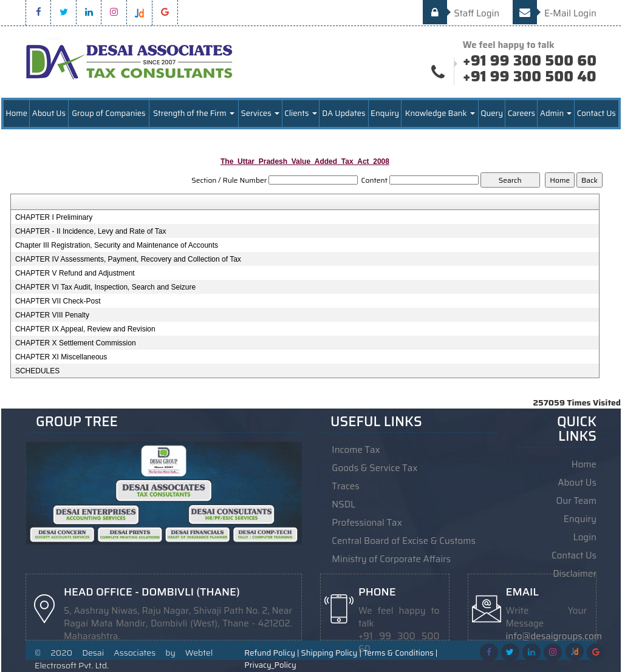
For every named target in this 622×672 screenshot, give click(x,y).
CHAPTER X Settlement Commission (76, 343)
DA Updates (343, 113)
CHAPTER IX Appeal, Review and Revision (85, 329)
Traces (345, 486)
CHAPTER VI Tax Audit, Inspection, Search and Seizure (105, 287)
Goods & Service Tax (374, 468)
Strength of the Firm (194, 113)
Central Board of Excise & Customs (404, 541)
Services (260, 113)
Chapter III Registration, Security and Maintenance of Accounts (117, 245)
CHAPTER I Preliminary (54, 217)
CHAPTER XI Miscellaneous (61, 357)
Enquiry (385, 113)
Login (585, 537)
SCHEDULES (37, 371)
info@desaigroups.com (554, 636)
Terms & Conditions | (400, 653)
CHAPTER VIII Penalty (52, 315)
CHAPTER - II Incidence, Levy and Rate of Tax (91, 231)
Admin (556, 113)
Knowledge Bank (440, 113)
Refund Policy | (272, 653)
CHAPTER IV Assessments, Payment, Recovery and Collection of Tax (128, 259)
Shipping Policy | (331, 653)
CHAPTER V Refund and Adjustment (75, 273)
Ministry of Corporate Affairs (391, 559)
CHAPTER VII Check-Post (58, 301)
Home (16, 113)
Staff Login (461, 13)
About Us (49, 113)
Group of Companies (108, 113)
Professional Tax (367, 523)
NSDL (343, 504)
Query (492, 113)
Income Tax (356, 450)
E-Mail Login (555, 13)
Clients (300, 113)
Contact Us (596, 113)
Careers (521, 113)
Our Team (576, 501)
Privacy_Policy (270, 665)
